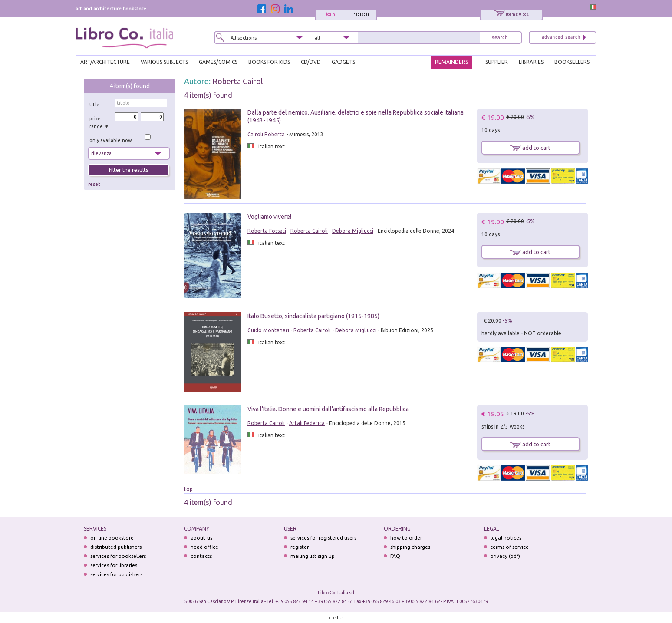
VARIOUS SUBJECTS (164, 62)
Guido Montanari (268, 330)
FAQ (395, 556)
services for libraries (114, 565)
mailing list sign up (313, 556)
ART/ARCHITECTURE (105, 62)
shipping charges (410, 547)
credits (336, 618)
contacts (201, 556)
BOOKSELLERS (572, 62)
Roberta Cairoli (239, 81)
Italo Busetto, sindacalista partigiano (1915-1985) (313, 316)
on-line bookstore (112, 538)
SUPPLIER (497, 62)
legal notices (506, 538)
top (188, 489)
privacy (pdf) (505, 556)
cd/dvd (311, 62)
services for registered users (323, 538)
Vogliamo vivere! (269, 217)
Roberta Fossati (267, 231)
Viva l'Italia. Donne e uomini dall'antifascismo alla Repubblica (328, 409)
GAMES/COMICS (218, 62)
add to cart (530, 148)
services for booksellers (118, 556)
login (331, 14)
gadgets (343, 62)
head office (204, 547)
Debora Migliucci (353, 231)
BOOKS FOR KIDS (269, 62)
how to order (406, 538)
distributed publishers (116, 547)
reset (94, 184)
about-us (201, 538)
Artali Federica (307, 423)
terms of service (510, 547)
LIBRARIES (531, 62)
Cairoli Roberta (266, 134)
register (361, 14)
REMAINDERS (451, 62)
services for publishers (116, 574)
